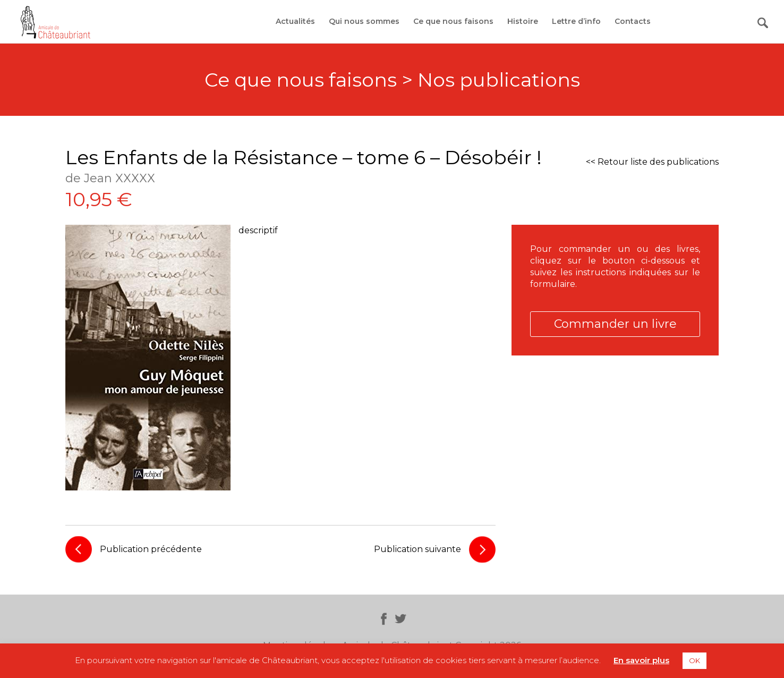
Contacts (633, 21)
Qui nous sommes (364, 21)
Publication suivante (417, 549)
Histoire (523, 21)
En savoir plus (641, 660)
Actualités (295, 21)
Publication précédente (151, 549)
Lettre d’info (576, 21)
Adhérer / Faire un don (708, 21)
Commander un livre (615, 324)
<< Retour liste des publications (652, 162)
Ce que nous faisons (453, 21)
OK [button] (694, 660)
